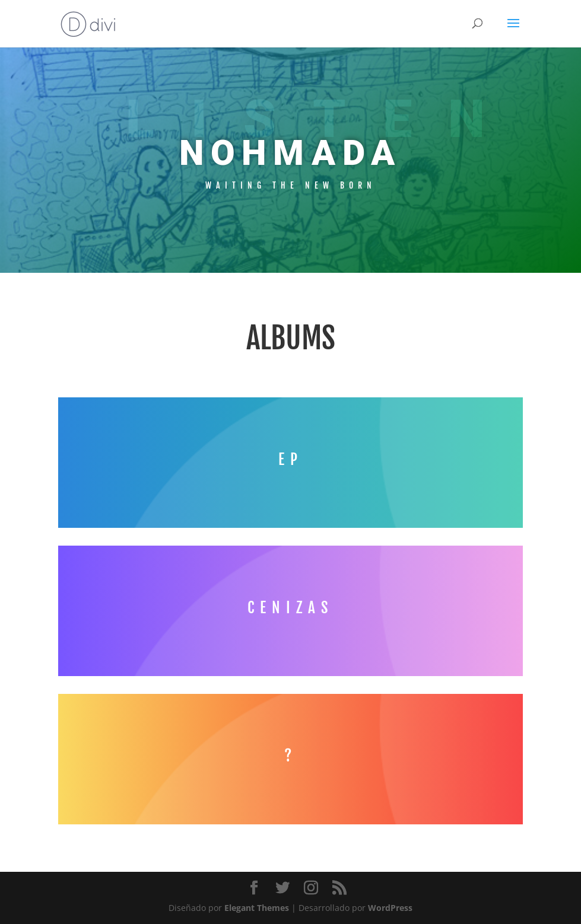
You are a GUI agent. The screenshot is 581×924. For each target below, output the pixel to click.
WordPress (390, 908)
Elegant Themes (257, 908)
